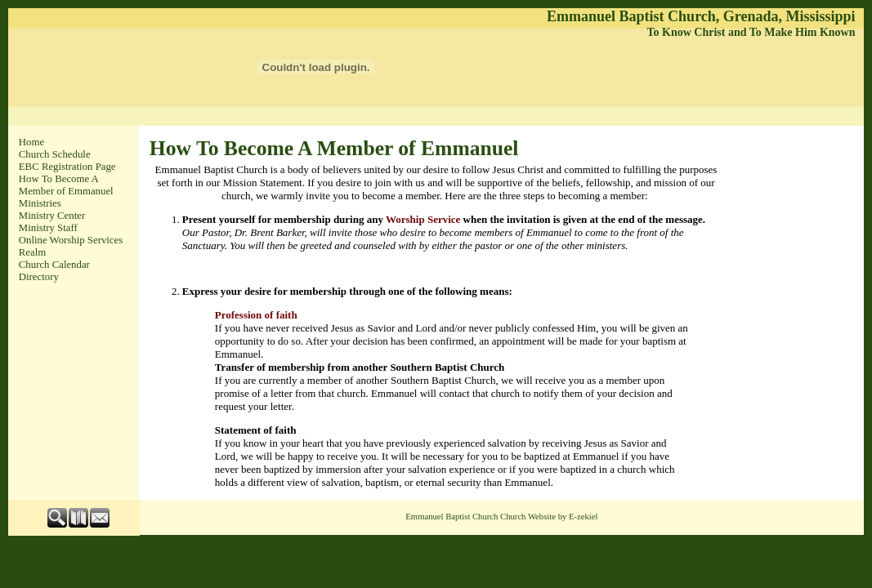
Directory (39, 277)
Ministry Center (52, 216)
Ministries (40, 203)
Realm (32, 252)
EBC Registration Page (67, 167)
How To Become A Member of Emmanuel (66, 185)
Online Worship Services (71, 240)
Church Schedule (55, 154)
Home (31, 142)
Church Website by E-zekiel (549, 517)
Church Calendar (54, 265)
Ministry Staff (48, 228)
